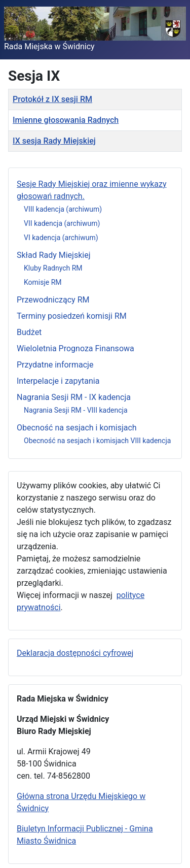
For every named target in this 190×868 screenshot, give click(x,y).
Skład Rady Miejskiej (54, 255)
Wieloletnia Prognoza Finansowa (75, 348)
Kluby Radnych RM (53, 268)
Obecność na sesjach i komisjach (77, 428)
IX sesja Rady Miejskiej (54, 141)
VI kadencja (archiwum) (61, 238)
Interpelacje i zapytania (58, 381)
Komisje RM (43, 282)
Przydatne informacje (55, 365)
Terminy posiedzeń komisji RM (72, 316)
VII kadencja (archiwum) (62, 223)
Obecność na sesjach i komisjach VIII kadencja (97, 441)
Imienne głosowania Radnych (66, 120)
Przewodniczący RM (53, 300)
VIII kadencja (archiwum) (63, 209)
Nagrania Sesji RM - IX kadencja (74, 397)
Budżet (29, 332)
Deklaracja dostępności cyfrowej (75, 653)
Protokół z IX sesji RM (52, 99)
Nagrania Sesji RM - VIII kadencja (76, 410)
